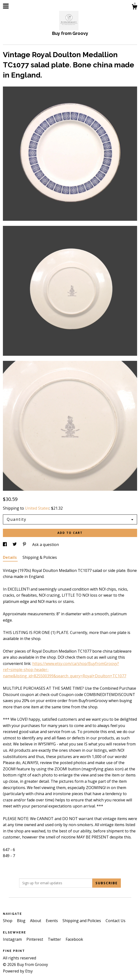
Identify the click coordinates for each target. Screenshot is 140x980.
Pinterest (35, 939)
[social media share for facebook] (5, 545)
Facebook (74, 939)
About (36, 921)
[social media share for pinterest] (25, 545)
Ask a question (46, 545)
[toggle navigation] (6, 6)
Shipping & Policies (40, 557)
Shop (8, 921)
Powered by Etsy (18, 971)
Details (10, 557)
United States (37, 508)
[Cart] (134, 7)
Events (52, 921)
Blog (22, 921)
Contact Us (116, 921)
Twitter (55, 939)
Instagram (13, 939)
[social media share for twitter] (15, 545)
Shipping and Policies (82, 921)
